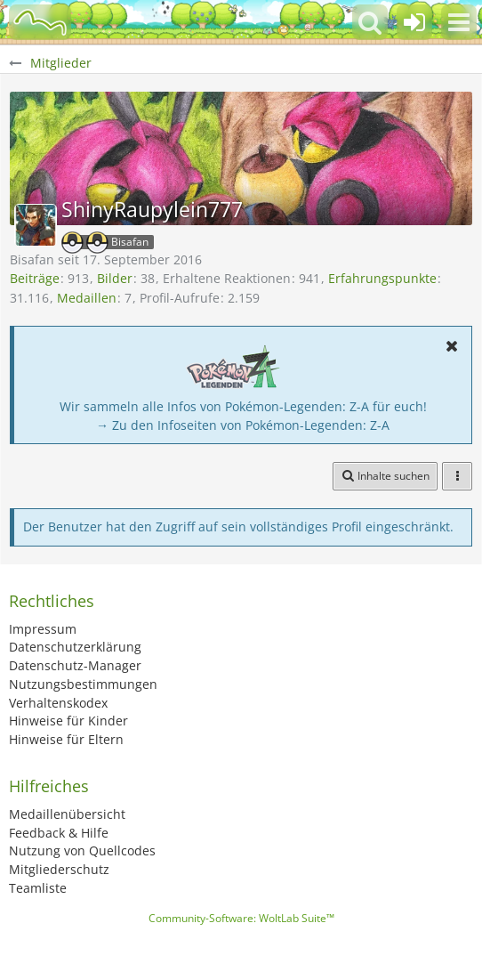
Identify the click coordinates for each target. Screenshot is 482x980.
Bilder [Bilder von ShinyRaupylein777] (115, 278)
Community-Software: (241, 918)
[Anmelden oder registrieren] (414, 22)
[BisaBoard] (40, 22)
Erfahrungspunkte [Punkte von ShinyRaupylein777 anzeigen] (382, 278)
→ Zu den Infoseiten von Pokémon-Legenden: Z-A (243, 425)
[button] (459, 22)
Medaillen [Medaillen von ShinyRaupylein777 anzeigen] (87, 298)
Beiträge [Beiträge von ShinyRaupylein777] (35, 278)
